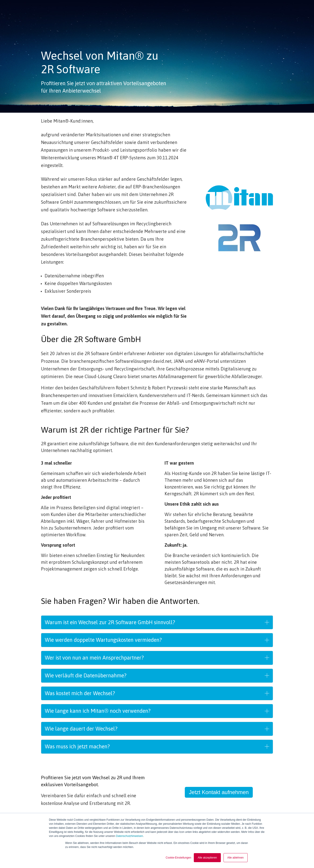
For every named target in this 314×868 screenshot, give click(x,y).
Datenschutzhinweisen (129, 836)
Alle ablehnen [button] (236, 858)
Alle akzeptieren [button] (207, 858)
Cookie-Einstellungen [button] (178, 858)
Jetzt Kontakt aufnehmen (219, 792)
